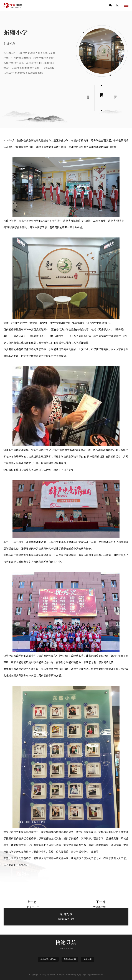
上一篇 (88, 94)
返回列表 (102, 91)
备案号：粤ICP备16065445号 (89, 975)
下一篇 (115, 94)
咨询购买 (88, 959)
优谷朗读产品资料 (48, 959)
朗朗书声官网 (70, 959)
